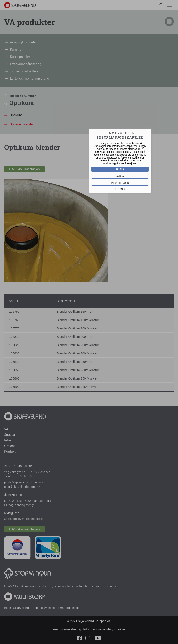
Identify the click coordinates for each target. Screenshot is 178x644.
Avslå (120, 176)
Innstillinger (120, 183)
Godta (120, 169)
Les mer (120, 189)
